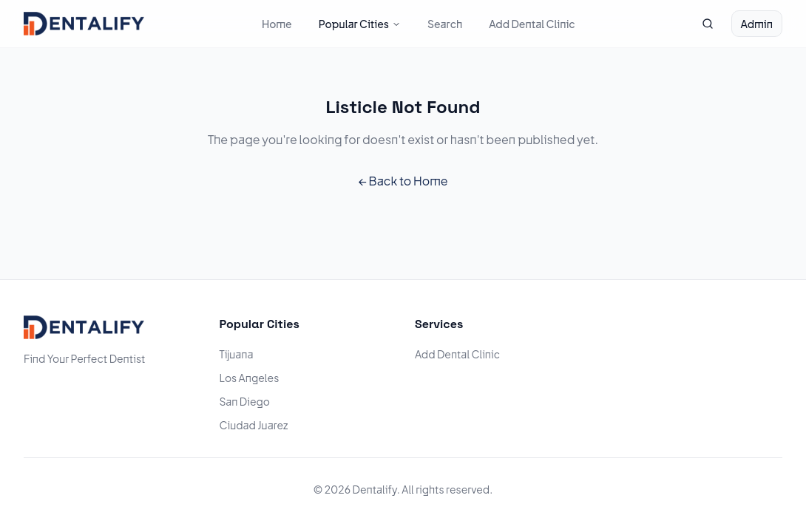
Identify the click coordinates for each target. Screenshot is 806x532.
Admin (757, 24)
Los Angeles (250, 378)
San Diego (245, 401)
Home (277, 24)
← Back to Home (403, 181)
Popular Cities (360, 24)
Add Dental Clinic (532, 24)
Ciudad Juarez (254, 425)
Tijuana (237, 354)
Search (445, 24)
